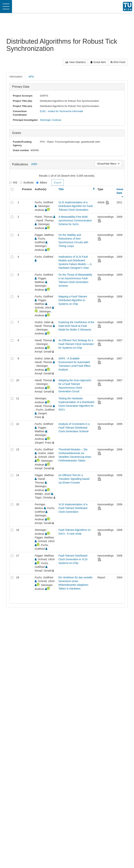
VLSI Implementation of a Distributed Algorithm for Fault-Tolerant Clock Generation (76, 206)
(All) (34, 164)
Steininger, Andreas (51, 120)
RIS (13, 183)
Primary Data (21, 87)
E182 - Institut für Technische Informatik (61, 111)
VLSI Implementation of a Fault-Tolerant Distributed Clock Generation (73, 508)
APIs (31, 77)
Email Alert (98, 62)
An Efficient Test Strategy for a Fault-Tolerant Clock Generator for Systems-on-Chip (76, 344)
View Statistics (75, 62)
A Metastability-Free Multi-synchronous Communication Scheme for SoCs (75, 220)
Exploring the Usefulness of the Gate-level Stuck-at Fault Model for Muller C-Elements (76, 326)
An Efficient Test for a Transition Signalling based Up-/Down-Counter (74, 479)
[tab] (16, 77)
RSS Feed (118, 62)
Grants (17, 133)
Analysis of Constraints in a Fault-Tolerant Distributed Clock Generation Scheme (74, 428)
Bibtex (42, 183)
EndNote (27, 183)
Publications (21, 164)
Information (16, 77)
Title (61, 189)
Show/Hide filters (108, 164)
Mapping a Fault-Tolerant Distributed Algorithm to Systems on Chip (73, 300)
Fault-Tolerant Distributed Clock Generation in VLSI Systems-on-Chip (73, 559)
